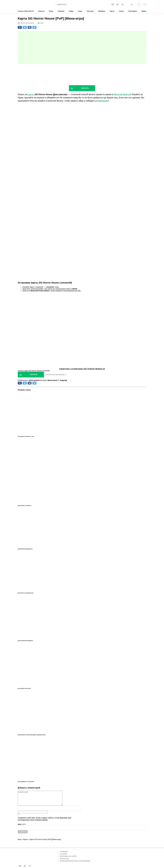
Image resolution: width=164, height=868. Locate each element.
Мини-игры (52, 380)
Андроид (63, 380)
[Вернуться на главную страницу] (36, 856)
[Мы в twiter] (117, 4)
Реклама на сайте (68, 856)
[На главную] (36, 4)
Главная (64, 852)
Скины (121, 11)
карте (31, 94)
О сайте (64, 854)
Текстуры (90, 11)
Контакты (64, 859)
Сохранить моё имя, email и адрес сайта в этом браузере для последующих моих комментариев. (45, 819)
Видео (144, 11)
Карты (112, 11)
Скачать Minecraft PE (26, 11)
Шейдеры (102, 11)
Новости (41, 11)
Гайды (71, 11)
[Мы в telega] (122, 4)
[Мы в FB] (113, 4)
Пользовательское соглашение (75, 861)
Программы (133, 11)
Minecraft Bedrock (122, 94)
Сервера (61, 11)
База (20, 839)
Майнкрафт (103, 101)
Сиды (80, 11)
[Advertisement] (82, 48)
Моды (51, 11)
